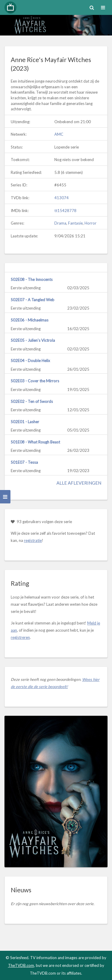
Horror (90, 223)
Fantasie (75, 223)
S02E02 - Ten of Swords (32, 401)
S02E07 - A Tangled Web (33, 300)
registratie (33, 540)
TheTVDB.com (21, 965)
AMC (59, 134)
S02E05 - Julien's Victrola (33, 340)
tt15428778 (65, 211)
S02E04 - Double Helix (30, 361)
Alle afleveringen (79, 483)
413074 (62, 198)
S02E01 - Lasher (25, 422)
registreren (20, 637)
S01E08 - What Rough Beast (35, 442)
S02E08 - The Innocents (32, 279)
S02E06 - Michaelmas (30, 320)
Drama (60, 223)
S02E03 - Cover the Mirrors (35, 381)
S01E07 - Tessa (24, 462)
